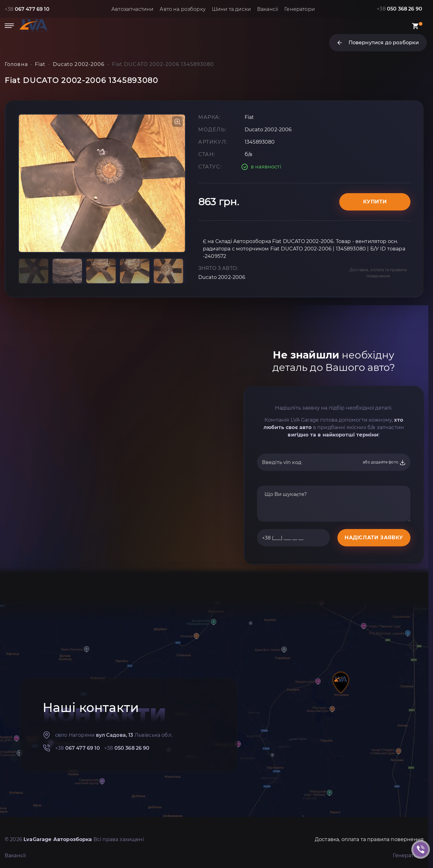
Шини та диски (231, 9)
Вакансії (268, 9)
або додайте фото (384, 462)
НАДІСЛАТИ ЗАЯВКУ (374, 538)
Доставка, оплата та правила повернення (378, 273)
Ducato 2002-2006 (222, 277)
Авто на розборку (183, 9)
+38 (27, 9)
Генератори (300, 9)
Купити (375, 202)
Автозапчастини (132, 9)
